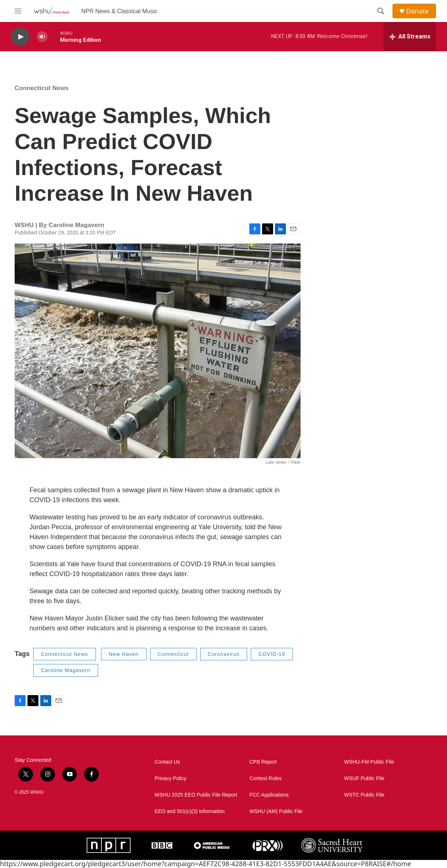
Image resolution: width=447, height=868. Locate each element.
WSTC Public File (364, 795)
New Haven (124, 654)
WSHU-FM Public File (369, 762)
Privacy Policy (170, 778)
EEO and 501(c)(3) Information (189, 811)
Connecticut (173, 654)
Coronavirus (224, 654)
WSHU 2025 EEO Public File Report (196, 795)
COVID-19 (272, 654)
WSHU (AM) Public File (276, 811)
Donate (417, 11)
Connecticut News (42, 88)
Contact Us (167, 762)
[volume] (42, 37)
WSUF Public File (364, 778)
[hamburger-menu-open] (18, 11)
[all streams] (410, 37)
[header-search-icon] (381, 11)
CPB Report (263, 762)
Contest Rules (265, 778)
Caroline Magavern (66, 670)
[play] (20, 37)
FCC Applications (269, 795)
